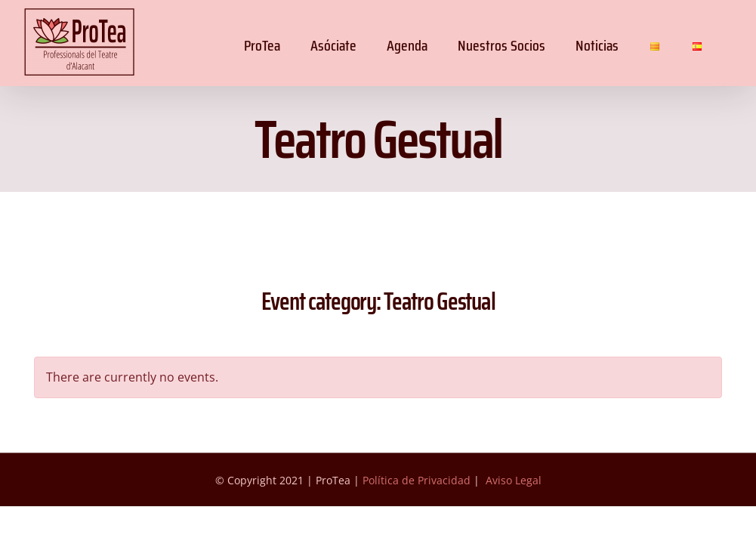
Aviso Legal (514, 480)
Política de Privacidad (417, 480)
